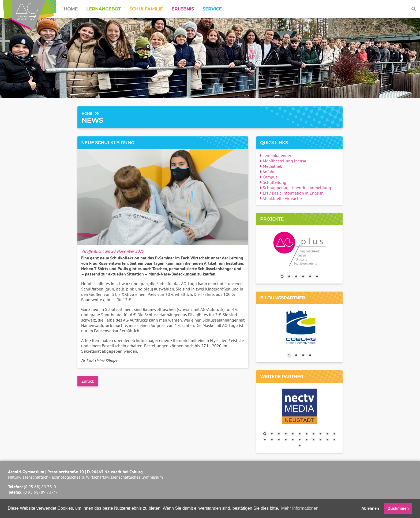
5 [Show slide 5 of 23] (292, 434)
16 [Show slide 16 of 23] (292, 440)
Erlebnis (183, 9)
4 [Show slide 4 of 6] (303, 277)
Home (71, 9)
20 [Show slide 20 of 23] (320, 440)
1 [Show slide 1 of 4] (289, 356)
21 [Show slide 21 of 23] (327, 440)
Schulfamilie (146, 9)
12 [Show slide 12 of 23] (265, 440)
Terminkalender (276, 155)
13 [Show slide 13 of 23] (272, 440)
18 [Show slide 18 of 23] (306, 440)
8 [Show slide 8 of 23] (313, 434)
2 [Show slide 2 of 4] (296, 356)
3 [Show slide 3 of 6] (296, 277)
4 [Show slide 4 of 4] (310, 356)
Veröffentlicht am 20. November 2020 (112, 251)
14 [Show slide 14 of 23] (279, 440)
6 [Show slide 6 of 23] (299, 434)
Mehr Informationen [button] (300, 508)
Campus (269, 177)
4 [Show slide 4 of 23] (286, 434)
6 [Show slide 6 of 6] (317, 277)
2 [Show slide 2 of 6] (289, 277)
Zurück (88, 381)
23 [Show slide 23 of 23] (299, 446)
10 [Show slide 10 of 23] (327, 434)
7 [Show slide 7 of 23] (306, 434)
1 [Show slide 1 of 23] (265, 434)
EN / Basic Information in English (292, 193)
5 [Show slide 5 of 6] (310, 277)
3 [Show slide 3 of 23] (279, 434)
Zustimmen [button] (398, 508)
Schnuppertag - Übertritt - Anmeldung (296, 188)
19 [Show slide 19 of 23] (313, 440)
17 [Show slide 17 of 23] (299, 440)
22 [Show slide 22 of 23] (334, 440)
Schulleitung (273, 182)
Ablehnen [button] (370, 508)
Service (212, 9)
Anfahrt (268, 172)
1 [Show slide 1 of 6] (282, 277)
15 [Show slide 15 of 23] (286, 440)
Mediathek (271, 166)
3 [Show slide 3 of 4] (303, 356)
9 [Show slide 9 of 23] (320, 434)
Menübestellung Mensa (283, 161)
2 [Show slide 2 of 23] (272, 434)
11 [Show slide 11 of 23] (334, 434)
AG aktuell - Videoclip (281, 198)
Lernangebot (104, 9)
